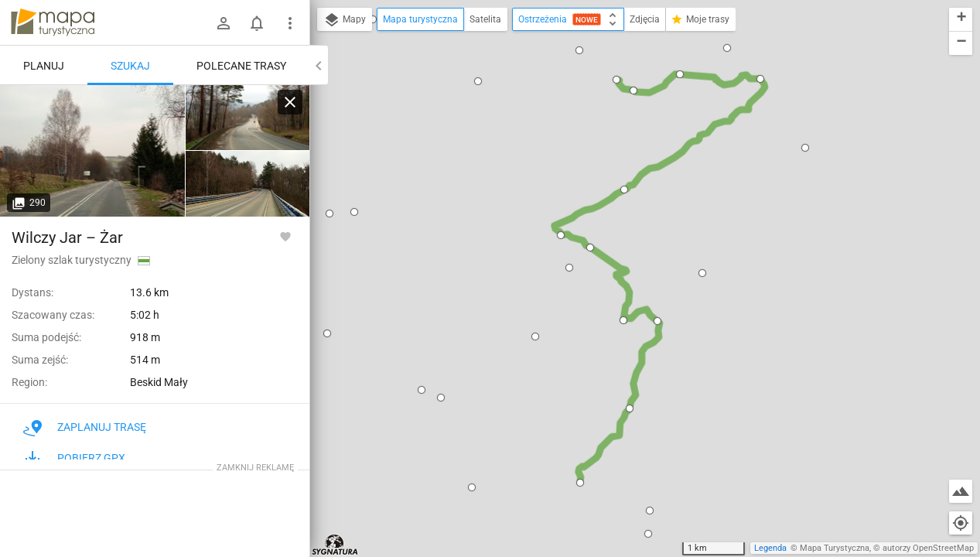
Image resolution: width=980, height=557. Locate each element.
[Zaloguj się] (224, 23)
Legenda (770, 548)
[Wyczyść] (290, 102)
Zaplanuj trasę (85, 427)
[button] (478, 81)
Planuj (44, 66)
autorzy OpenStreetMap (928, 548)
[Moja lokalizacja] (961, 523)
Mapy (345, 20)
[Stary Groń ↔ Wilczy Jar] (93, 151)
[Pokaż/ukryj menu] (290, 23)
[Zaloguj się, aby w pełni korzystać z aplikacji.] (285, 236)
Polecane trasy (241, 66)
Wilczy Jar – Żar (67, 237)
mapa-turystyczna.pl (53, 22)
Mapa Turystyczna (835, 548)
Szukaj (130, 66)
